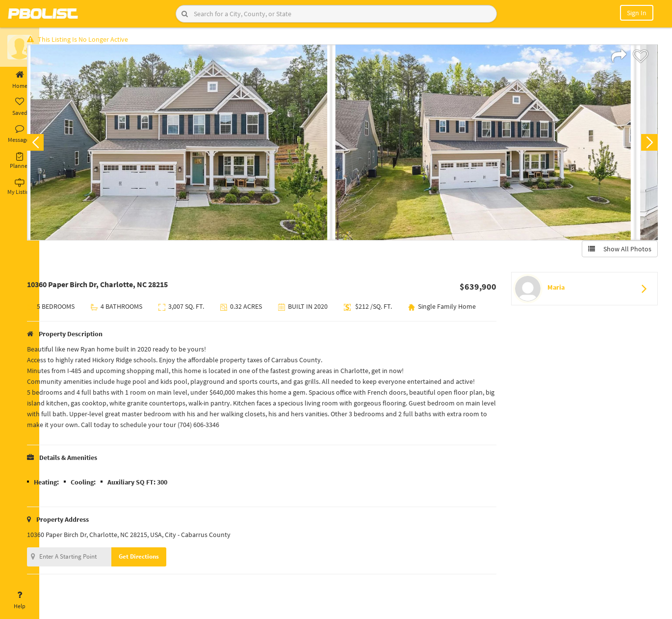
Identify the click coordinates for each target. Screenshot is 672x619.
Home (20, 80)
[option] (199, 145)
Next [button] (646, 145)
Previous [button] (55, 145)
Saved (20, 107)
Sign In (637, 13)
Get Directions (158, 572)
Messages (20, 134)
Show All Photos (617, 252)
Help (20, 600)
